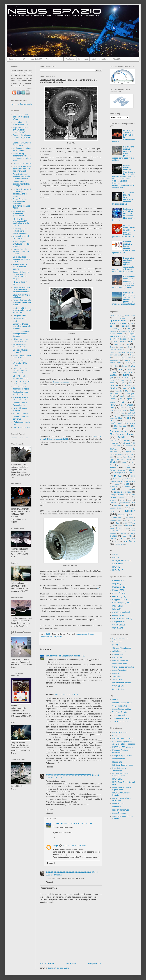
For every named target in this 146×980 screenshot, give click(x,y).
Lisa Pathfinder (128, 416)
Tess (118, 523)
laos (123, 413)
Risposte (52, 819)
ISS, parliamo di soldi (22, 427)
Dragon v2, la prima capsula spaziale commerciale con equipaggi (21, 275)
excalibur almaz (127, 372)
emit (134, 363)
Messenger (114, 443)
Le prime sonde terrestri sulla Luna (21, 377)
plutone (132, 470)
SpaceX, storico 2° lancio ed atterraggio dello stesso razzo (21, 176)
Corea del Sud (115, 355)
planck (127, 468)
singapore (113, 500)
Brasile (115, 342)
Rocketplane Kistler (120, 661)
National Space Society (122, 703)
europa (113, 372)
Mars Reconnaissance (123, 430)
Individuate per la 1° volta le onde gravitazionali (21, 213)
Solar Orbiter (125, 503)
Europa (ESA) (118, 590)
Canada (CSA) (118, 581)
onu (118, 457)
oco (111, 457)
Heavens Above (119, 759)
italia (112, 405)
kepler (133, 410)
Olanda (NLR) (118, 615)
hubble (113, 388)
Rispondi (50, 687)
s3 (124, 490)
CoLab (130, 347)
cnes (121, 347)
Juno (129, 408)
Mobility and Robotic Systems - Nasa (121, 775)
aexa (119, 316)
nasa (54, 637)
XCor (117, 541)
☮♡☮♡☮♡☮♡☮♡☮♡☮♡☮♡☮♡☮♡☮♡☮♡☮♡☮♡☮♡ (69, 775)
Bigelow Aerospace (61, 382)
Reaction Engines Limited (123, 479)
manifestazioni (116, 423)
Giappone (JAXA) (120, 600)
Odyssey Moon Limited (122, 648)
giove (112, 380)
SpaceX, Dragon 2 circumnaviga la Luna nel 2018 (22, 184)
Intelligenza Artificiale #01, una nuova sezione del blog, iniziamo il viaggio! (124, 215)
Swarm (112, 520)
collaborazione (117, 350)
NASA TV (116, 567)
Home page (13, 59)
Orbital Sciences (119, 651)
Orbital (113, 462)
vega (134, 528)
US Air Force (116, 528)
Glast (122, 380)
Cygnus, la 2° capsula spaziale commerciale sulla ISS (22, 302)
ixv (122, 405)
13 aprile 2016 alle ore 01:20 (67, 695)
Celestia (116, 735)
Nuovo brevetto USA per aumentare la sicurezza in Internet (21, 289)
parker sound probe (125, 465)
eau (120, 363)
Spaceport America (117, 508)
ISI (121, 399)
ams (134, 316)
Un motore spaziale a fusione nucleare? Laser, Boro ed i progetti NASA (124, 247)
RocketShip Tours (120, 664)
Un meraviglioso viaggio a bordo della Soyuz (21, 259)
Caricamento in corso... (20, 438)
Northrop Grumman (117, 454)
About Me (117, 59)
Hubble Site (117, 762)
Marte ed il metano (21, 413)
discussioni (114, 360)
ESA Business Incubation (123, 738)
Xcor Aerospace (119, 689)
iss (51, 637)
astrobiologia (115, 329)
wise (134, 539)
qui (98, 588)
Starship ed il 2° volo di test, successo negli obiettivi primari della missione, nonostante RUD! (124, 298)
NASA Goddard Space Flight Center (122, 789)
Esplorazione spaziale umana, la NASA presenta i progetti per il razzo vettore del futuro (123, 153)
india (133, 388)
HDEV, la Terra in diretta (122, 561)
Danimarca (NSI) (119, 587)
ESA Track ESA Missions (123, 747)
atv (129, 329)
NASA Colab (118, 779)
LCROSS (132, 413)
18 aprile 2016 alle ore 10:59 (74, 846)
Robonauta (117, 807)
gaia (112, 378)
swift (120, 520)
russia (113, 489)
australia (113, 331)
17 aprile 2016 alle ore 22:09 (80, 824)
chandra (118, 344)
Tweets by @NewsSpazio (21, 104)
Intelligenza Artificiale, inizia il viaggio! (22, 149)
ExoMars (114, 375)
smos (130, 500)
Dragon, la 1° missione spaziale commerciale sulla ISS (22, 326)
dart (122, 357)
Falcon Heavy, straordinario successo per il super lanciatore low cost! (22, 157)
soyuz (127, 505)
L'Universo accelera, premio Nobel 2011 (21, 340)
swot (126, 520)
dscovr (112, 363)
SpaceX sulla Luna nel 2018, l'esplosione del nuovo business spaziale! (123, 198)
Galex (119, 378)
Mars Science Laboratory (123, 434)
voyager (113, 539)
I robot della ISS (36, 59)
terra (133, 520)
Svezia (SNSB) (119, 625)
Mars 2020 (131, 423)
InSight (128, 391)
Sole (134, 503)
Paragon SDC (118, 654)
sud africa (129, 518)
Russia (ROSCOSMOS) (122, 618)
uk (114, 526)
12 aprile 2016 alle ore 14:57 (73, 656)
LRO (129, 418)
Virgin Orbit (127, 536)
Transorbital (117, 680)
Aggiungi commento (50, 888)
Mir (134, 443)
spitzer (121, 515)
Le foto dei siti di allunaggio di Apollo (21, 388)
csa (115, 357)
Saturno (132, 489)
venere (115, 531)
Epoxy (125, 366)
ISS (23, 59)
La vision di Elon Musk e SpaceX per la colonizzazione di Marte (22, 193)
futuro (126, 375)
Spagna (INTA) (118, 622)
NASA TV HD (118, 570)
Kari (111, 410)
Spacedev (117, 676)
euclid (130, 370)
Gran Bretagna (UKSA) (122, 603)
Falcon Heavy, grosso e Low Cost (22, 356)
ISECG (115, 700)
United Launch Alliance (122, 683)
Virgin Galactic (118, 686)
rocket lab (114, 487)
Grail (130, 383)
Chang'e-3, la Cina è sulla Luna (21, 296)
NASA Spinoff (118, 804)
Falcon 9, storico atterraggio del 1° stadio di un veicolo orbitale (21, 222)
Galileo (128, 378)
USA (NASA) (118, 628)
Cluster (112, 347)
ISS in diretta (118, 564)
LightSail (117, 416)
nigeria (128, 452)
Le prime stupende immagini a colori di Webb (21, 117)
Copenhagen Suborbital (125, 352)
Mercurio (127, 440)
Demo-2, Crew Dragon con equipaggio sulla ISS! (22, 137)
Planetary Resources (117, 470)
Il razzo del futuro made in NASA (20, 346)
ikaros (125, 388)
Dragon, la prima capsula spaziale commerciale (20, 371)
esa (133, 366)
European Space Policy (122, 756)
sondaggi (117, 505)
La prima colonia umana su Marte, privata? (20, 363)
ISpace (129, 399)
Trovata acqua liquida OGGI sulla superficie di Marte (22, 244)
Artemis (123, 323)
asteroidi (125, 326)
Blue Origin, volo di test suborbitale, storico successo (21, 231)
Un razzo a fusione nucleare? (21, 351)
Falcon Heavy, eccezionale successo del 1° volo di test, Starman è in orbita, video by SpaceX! (124, 282)
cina (127, 344)
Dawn (129, 357)
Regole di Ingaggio (54, 59)
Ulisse (120, 526)
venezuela (125, 531)
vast (127, 528)
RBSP (133, 476)
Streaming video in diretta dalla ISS (21, 399)
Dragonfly (128, 360)
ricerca (116, 484)
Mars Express (120, 426)
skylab (122, 500)
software (113, 503)
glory (131, 380)
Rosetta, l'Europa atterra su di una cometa (20, 267)
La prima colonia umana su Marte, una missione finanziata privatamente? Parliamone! (124, 231)
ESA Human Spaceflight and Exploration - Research (124, 743)
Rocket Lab (117, 657)
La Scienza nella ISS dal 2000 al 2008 (21, 382)
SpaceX (130, 511)
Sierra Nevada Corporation (123, 667)
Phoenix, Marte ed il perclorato (21, 418)
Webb (124, 539)
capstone (123, 342)
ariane (113, 323)
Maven (113, 440)
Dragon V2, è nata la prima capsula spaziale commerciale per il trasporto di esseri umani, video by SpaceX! (123, 265)
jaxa (112, 408)
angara (123, 318)
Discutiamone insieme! (22, 163)
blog (125, 336)
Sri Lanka (132, 515)
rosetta (128, 487)
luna (112, 421)
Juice (122, 408)
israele (112, 402)
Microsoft (126, 443)
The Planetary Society (121, 718)
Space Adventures (120, 670)
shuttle (120, 495)
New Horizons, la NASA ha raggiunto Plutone (21, 251)
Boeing (115, 645)
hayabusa (114, 385)
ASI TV (115, 554)
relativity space (116, 481)
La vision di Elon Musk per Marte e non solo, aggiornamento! (22, 169)
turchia (125, 523)
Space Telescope (119, 813)
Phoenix (113, 467)
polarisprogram (120, 473)
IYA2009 (130, 405)
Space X (116, 673)
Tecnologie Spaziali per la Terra (21, 237)
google (121, 383)
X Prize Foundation (120, 722)
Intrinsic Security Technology (119, 769)
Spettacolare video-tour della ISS (21, 393)
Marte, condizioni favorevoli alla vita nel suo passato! (22, 310)
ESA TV (116, 558)
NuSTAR (130, 454)
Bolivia (133, 339)
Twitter (133, 523)
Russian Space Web (121, 810)
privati (59, 637)
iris (127, 396)
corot (125, 355)
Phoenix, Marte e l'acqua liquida (20, 404)
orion (124, 462)
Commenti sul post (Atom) (59, 968)
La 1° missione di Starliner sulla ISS (20, 123)
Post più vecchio (95, 963)
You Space (70, 59)
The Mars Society (120, 712)
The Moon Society (120, 715)
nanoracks (129, 446)
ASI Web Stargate (120, 732)
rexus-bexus (131, 481)
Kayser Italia (121, 410)
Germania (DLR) (119, 596)
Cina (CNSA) (118, 584)
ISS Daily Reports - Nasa (123, 765)
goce (112, 383)
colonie (112, 352)
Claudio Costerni (53, 656)
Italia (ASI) (117, 609)
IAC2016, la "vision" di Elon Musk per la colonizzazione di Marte (124, 136)
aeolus (112, 316)
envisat (115, 366)
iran (121, 396)
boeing (123, 339)
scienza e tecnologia (123, 492)
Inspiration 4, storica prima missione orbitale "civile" (21, 130)
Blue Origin (117, 642)
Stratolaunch (117, 518)
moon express (118, 446)
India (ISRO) (118, 606)
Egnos (127, 363)
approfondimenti (81, 634)
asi (111, 326)
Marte (122, 437)
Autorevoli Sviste (126, 331)
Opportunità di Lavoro (120, 460)
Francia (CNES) (119, 593)
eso (120, 370)
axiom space (116, 334)
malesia (128, 421)
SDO (112, 495)
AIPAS (127, 316)
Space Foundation (120, 706)
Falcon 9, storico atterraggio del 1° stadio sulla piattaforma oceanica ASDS (22, 204)
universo (129, 526)
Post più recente (47, 963)
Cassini (132, 342)
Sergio (56, 846)
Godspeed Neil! (19, 315)
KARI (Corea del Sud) (121, 612)
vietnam (123, 534)
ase (132, 324)
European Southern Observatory (120, 751)
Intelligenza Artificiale (100, 59)
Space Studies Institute (122, 709)
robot (126, 484)
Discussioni (83, 59)
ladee (116, 413)
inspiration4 (114, 394)
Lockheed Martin (117, 418)
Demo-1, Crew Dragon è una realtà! (22, 144)
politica (133, 473)
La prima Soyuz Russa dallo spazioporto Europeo (22, 334)
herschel (127, 385)
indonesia (118, 391)
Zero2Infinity (120, 544)
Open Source (128, 457)
